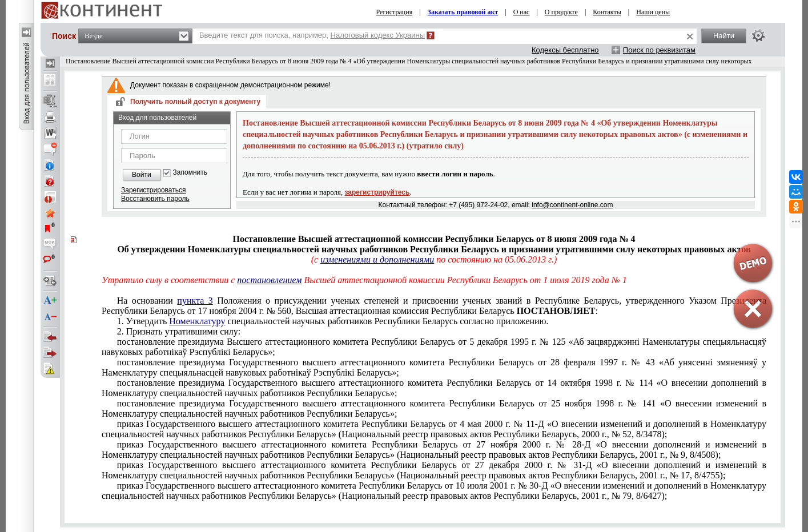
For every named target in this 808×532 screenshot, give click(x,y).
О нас (522, 12)
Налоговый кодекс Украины (378, 35)
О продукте (561, 12)
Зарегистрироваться (153, 190)
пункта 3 (195, 301)
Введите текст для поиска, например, (312, 35)
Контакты (607, 12)
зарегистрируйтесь (377, 192)
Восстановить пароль (155, 199)
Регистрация (395, 12)
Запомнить (190, 173)
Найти (724, 36)
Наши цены (653, 12)
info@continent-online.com (572, 205)
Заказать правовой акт (463, 12)
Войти (142, 175)
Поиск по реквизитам (659, 50)
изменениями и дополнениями (377, 259)
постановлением (269, 280)
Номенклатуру (197, 321)
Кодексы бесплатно (565, 50)
